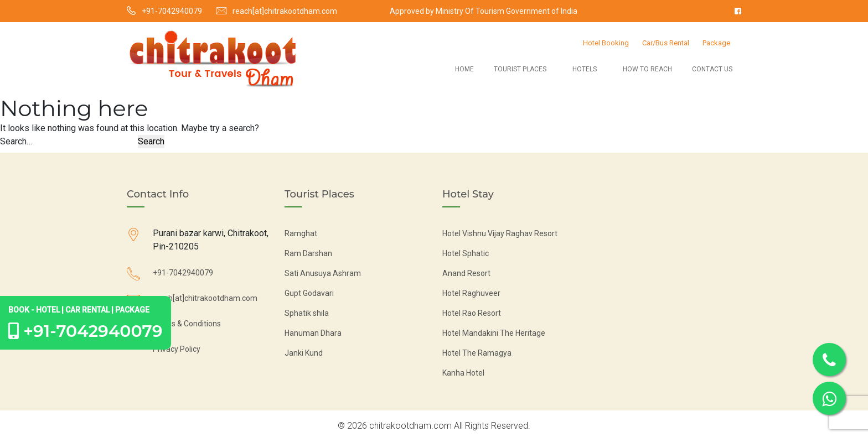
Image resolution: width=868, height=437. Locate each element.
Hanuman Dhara (313, 333)
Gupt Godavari (309, 293)
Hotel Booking (606, 43)
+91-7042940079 (172, 11)
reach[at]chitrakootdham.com (285, 11)
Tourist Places (520, 69)
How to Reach (647, 69)
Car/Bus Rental (666, 43)
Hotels (585, 69)
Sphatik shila (307, 313)
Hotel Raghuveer (471, 293)
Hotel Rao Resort (472, 313)
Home (464, 69)
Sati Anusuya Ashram (323, 273)
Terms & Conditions (187, 324)
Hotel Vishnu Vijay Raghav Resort (500, 233)
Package (716, 43)
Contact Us (712, 69)
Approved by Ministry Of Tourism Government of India (484, 11)
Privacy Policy (177, 349)
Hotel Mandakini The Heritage (494, 333)
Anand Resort (466, 273)
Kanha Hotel (463, 373)
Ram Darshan (308, 253)
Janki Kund (304, 353)
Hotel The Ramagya (477, 353)
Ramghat (301, 233)
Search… (16, 141)
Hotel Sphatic (466, 253)
